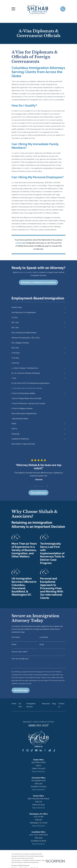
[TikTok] (32, 752)
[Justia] (54, 752)
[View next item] (48, 486)
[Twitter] (45, 752)
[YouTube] (36, 752)
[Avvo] (50, 752)
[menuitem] (37, 307)
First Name (16, 638)
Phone (14, 645)
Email (42, 645)
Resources (46, 705)
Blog (54, 705)
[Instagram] (27, 752)
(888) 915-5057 (39, 727)
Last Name (44, 638)
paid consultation (26, 272)
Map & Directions (38, 773)
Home (14, 705)
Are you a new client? (20, 652)
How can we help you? (20, 659)
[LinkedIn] (41, 752)
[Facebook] (23, 752)
